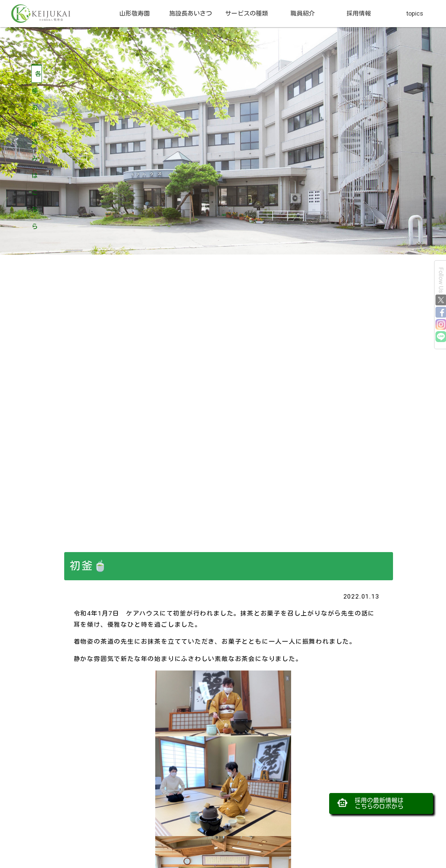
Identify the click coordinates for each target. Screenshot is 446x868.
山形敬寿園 (135, 13)
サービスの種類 (247, 13)
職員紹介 (303, 13)
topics (415, 13)
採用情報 (359, 13)
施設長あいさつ (191, 13)
